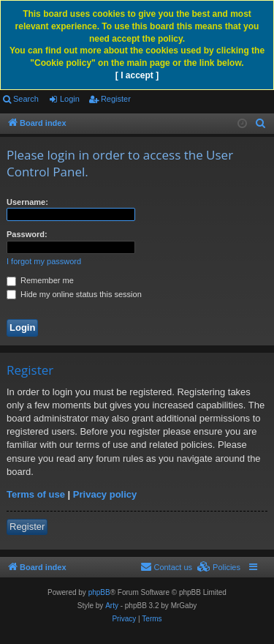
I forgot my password (44, 261)
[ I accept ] (137, 75)
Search (26, 99)
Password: (27, 234)
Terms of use (36, 494)
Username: (27, 202)
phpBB (99, 592)
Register (116, 99)
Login (70, 99)
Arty (112, 606)
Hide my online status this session (74, 294)
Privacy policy (105, 494)
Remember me (40, 280)
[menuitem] (261, 124)
